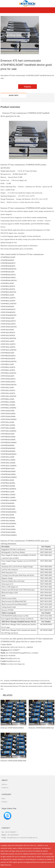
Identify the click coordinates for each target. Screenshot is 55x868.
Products (4, 802)
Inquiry (27, 87)
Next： (31, 683)
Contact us (5, 788)
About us (4, 784)
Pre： (2, 681)
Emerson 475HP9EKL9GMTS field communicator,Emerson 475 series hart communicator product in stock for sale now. (26, 686)
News (3, 799)
